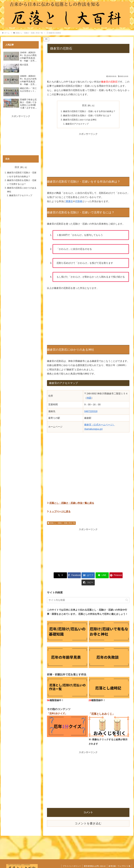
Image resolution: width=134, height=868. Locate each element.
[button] (123, 575)
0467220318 (91, 411)
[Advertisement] (88, 65)
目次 (84, 105)
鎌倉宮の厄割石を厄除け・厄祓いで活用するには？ (87, 116)
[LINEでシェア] (95, 575)
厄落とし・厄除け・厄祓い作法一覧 (61, 523)
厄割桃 (79, 201)
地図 (89, 398)
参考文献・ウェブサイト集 (119, 859)
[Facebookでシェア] (67, 575)
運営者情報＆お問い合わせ (95, 859)
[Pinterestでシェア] (109, 575)
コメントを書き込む (88, 816)
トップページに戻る (60, 512)
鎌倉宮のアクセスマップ (77, 124)
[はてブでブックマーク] (81, 575)
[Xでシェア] (54, 575)
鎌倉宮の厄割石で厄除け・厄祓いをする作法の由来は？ (89, 111)
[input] (88, 593)
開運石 (69, 201)
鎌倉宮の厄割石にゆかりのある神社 (80, 120)
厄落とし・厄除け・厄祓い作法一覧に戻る (72, 503)
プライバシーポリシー (72, 859)
